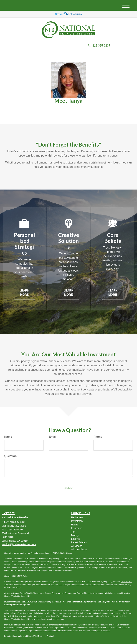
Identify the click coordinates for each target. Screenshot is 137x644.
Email (53, 437)
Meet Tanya (68, 101)
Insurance (77, 528)
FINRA (124, 582)
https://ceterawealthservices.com (50, 619)
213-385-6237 (99, 46)
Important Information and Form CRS (20, 636)
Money (75, 535)
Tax (73, 532)
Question (10, 456)
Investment (77, 521)
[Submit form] (68, 488)
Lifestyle (76, 539)
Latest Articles (79, 542)
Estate (75, 525)
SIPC (130, 582)
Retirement (77, 517)
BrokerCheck (66, 553)
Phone (98, 437)
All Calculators (79, 550)
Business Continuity (47, 636)
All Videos (77, 546)
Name (8, 437)
